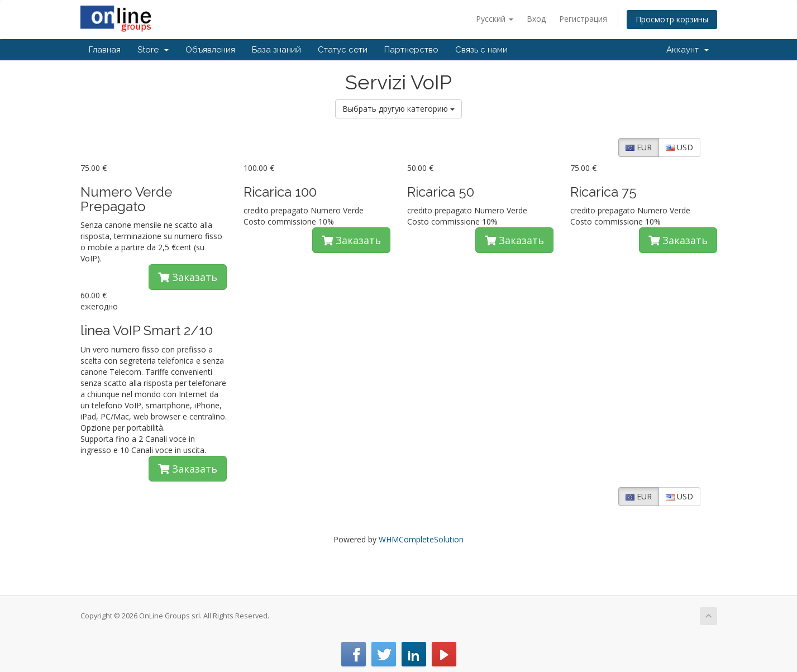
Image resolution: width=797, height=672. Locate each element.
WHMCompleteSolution (421, 539)
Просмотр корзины (672, 19)
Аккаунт (688, 50)
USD (679, 147)
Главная (105, 50)
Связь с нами (481, 50)
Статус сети (343, 50)
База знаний (276, 50)
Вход (536, 19)
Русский (495, 19)
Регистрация (583, 19)
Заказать (188, 277)
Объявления (210, 50)
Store (153, 50)
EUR (639, 147)
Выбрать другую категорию (399, 109)
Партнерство (411, 50)
